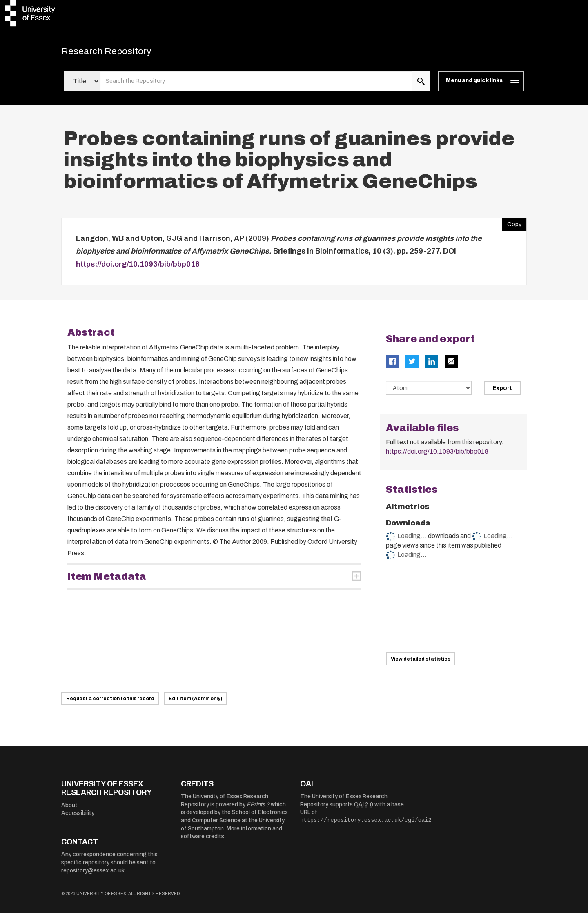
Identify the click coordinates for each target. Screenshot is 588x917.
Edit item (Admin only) (195, 702)
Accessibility (78, 817)
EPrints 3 (258, 808)
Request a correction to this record (110, 702)
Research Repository (119, 53)
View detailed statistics (421, 663)
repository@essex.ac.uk (93, 874)
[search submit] (421, 85)
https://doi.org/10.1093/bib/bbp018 (138, 268)
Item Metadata (107, 580)
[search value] (256, 85)
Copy (512, 226)
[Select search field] (82, 85)
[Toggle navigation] (481, 85)
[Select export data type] (429, 392)
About (69, 809)
